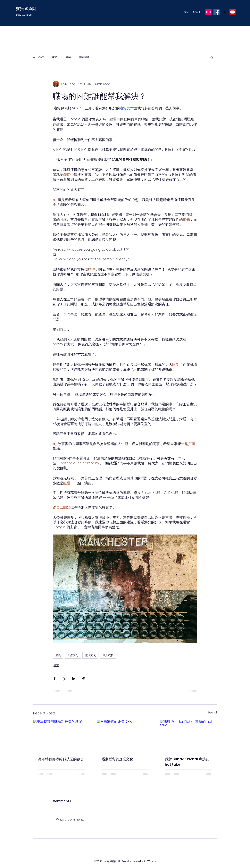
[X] (225, 12)
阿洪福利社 (26, 9)
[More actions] (195, 84)
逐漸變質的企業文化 (117, 759)
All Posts (39, 57)
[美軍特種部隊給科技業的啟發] (62, 736)
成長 (58, 655)
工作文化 (73, 655)
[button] (212, 57)
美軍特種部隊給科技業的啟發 (61, 759)
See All (212, 712)
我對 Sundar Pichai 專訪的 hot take (187, 762)
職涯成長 (108, 655)
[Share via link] (83, 679)
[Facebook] (217, 12)
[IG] (208, 12)
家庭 (55, 57)
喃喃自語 (84, 57)
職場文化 (90, 655)
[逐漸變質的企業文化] (125, 736)
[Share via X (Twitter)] (64, 679)
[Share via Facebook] (55, 679)
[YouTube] (233, 12)
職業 (68, 57)
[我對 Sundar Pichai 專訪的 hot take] (188, 736)
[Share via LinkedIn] (74, 679)
